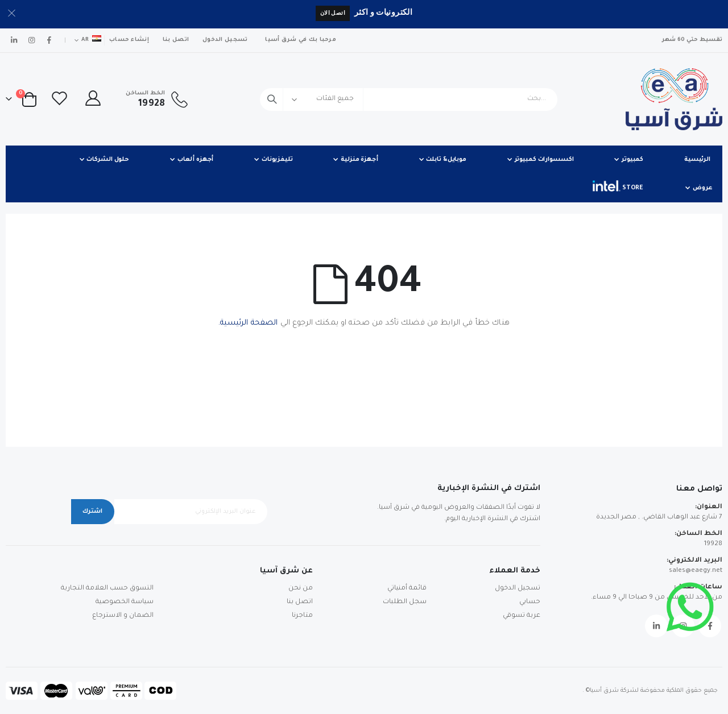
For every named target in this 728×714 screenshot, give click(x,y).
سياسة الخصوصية (125, 602)
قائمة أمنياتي (407, 589)
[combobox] (409, 99)
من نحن (301, 589)
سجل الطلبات (405, 602)
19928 (713, 544)
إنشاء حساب (129, 40)
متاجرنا (302, 616)
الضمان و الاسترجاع (123, 616)
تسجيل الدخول (225, 40)
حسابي (530, 602)
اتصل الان (333, 13)
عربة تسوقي (522, 616)
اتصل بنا (176, 40)
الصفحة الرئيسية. (248, 323)
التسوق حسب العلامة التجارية (107, 589)
